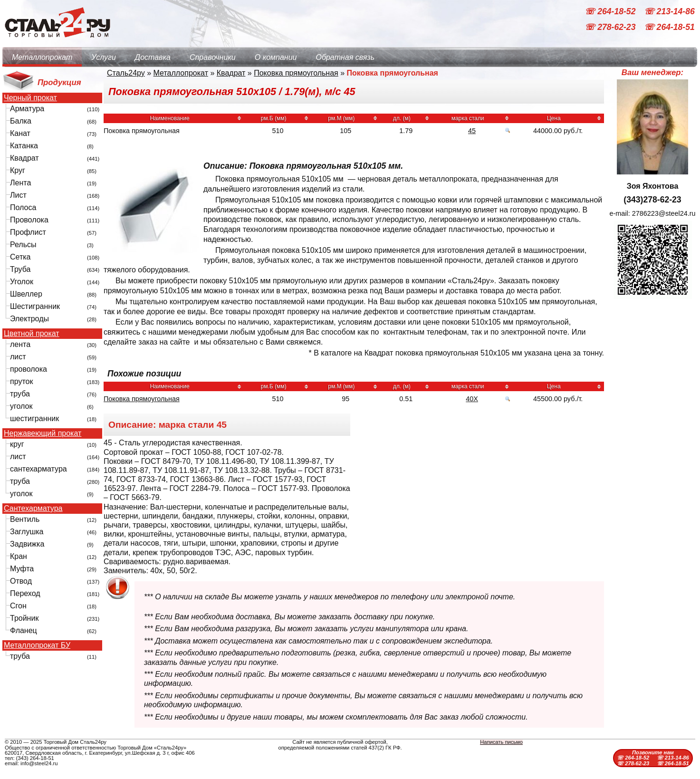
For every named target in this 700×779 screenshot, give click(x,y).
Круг (18, 170)
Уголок (22, 282)
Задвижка (27, 544)
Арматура (27, 109)
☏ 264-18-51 (669, 28)
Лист (18, 195)
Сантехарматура (33, 509)
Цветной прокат (32, 334)
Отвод (21, 581)
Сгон (18, 606)
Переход (25, 593)
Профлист (28, 232)
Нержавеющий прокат (43, 433)
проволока (29, 369)
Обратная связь (345, 57)
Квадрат (24, 158)
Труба (20, 269)
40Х (472, 399)
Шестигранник (35, 306)
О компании (276, 57)
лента (20, 344)
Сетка (20, 257)
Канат (20, 133)
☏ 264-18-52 (611, 11)
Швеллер (26, 294)
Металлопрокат (42, 57)
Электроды (29, 319)
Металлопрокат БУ (37, 645)
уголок (21, 406)
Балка (21, 121)
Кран (19, 556)
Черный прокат (30, 98)
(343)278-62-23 (652, 200)
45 (472, 131)
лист (18, 357)
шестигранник (34, 418)
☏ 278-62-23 (611, 28)
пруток (21, 381)
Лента (20, 183)
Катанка (24, 146)
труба (20, 394)
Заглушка (27, 532)
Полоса (23, 207)
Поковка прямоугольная (296, 73)
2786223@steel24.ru (664, 213)
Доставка (153, 57)
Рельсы (23, 245)
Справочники (213, 57)
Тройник (24, 618)
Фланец (24, 630)
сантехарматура (38, 469)
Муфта (22, 569)
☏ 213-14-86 (669, 11)
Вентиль (25, 519)
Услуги (104, 57)
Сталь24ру (126, 73)
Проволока (29, 220)
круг (17, 444)
